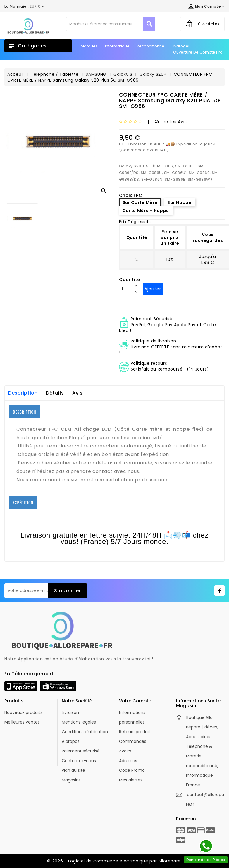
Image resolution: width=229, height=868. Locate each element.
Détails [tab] (55, 393)
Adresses (128, 761)
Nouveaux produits (23, 712)
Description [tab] (23, 393)
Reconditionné (150, 46)
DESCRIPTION (25, 412)
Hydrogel (180, 46)
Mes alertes (131, 780)
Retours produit (135, 732)
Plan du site (73, 770)
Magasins (71, 780)
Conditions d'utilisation (85, 732)
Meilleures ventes (22, 722)
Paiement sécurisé (81, 751)
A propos (71, 741)
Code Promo (132, 770)
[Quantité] (126, 289)
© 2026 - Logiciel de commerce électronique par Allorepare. (114, 861)
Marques (89, 46)
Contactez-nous (79, 761)
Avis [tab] (78, 393)
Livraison (70, 712)
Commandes (133, 741)
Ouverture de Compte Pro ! (199, 52)
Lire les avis (171, 122)
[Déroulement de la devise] (24, 6)
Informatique (117, 46)
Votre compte (135, 701)
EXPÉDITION (23, 502)
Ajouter (153, 289)
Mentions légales (79, 722)
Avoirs (125, 751)
